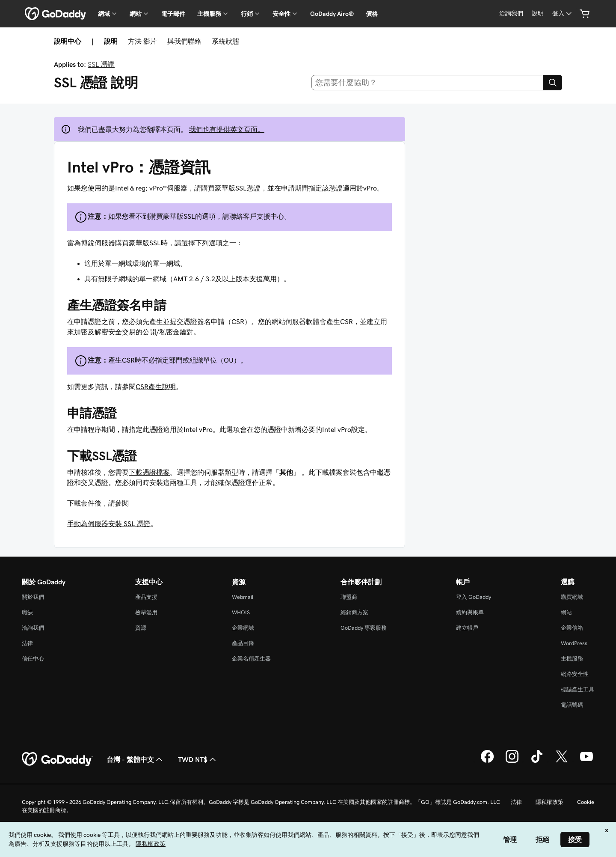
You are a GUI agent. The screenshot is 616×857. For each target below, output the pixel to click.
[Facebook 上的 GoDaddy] (487, 762)
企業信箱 (572, 628)
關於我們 (33, 597)
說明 (111, 41)
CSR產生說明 (156, 387)
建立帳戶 (467, 628)
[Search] (553, 83)
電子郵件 (173, 14)
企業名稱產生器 (251, 659)
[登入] (563, 13)
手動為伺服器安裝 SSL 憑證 (109, 524)
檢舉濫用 (146, 612)
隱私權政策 (549, 802)
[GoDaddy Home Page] (57, 759)
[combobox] (428, 83)
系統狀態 (225, 41)
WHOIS (241, 612)
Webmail (243, 597)
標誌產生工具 (577, 689)
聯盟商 (349, 597)
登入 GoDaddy (474, 597)
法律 (27, 643)
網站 (566, 612)
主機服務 (572, 659)
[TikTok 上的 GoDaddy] (537, 762)
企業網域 (243, 628)
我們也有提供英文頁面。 (227, 129)
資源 (141, 628)
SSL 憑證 (101, 64)
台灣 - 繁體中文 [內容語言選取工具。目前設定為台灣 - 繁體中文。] (135, 759)
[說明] (538, 13)
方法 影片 (142, 41)
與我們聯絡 (184, 41)
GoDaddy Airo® (332, 14)
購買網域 (572, 597)
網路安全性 (575, 674)
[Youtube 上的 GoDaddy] (586, 762)
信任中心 (33, 659)
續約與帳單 (470, 612)
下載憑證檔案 (149, 472)
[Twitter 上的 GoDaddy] (562, 762)
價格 (372, 14)
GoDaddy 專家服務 (364, 628)
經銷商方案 (354, 612)
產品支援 (146, 597)
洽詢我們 (33, 628)
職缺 (27, 612)
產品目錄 (243, 643)
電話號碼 (572, 705)
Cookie (586, 802)
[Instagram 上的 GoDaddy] (512, 762)
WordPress (574, 643)
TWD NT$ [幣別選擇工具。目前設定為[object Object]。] (198, 759)
